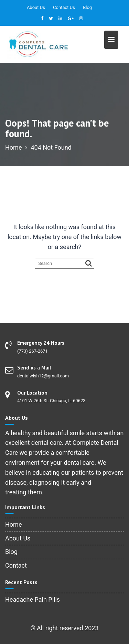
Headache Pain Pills (33, 599)
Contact (16, 565)
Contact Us (64, 7)
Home (13, 524)
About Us (36, 7)
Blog (87, 7)
